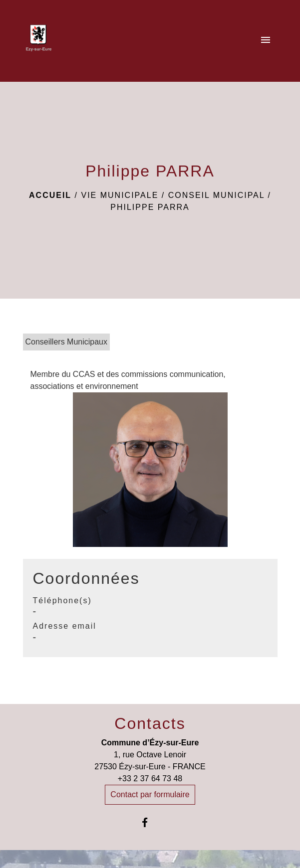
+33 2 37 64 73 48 (150, 779)
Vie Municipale (120, 195)
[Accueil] (39, 41)
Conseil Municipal (216, 195)
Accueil (50, 195)
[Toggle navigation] (266, 41)
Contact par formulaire (150, 794)
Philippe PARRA (150, 207)
